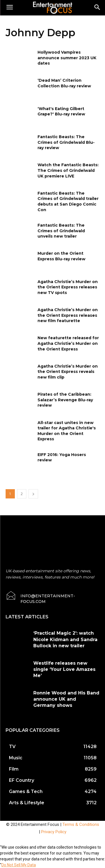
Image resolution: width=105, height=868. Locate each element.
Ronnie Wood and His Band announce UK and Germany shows (66, 699)
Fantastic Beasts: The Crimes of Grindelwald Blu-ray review (66, 142)
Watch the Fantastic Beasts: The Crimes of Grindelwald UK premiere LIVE (68, 170)
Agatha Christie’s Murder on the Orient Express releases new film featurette (68, 315)
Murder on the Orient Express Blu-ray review (61, 256)
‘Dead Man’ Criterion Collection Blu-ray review (64, 83)
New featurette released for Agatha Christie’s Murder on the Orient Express (68, 343)
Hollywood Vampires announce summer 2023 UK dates (67, 58)
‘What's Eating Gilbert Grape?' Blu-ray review (61, 111)
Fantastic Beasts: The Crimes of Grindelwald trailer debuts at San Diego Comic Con (68, 201)
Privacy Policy (54, 832)
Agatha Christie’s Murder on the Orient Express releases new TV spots (68, 287)
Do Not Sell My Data (19, 865)
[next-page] (33, 494)
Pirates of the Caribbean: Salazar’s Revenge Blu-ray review (65, 400)
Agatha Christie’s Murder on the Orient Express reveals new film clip (68, 372)
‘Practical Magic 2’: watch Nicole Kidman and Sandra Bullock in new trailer (65, 639)
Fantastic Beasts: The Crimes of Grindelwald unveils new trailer (61, 231)
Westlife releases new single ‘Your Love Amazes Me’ (64, 669)
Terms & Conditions (81, 824)
